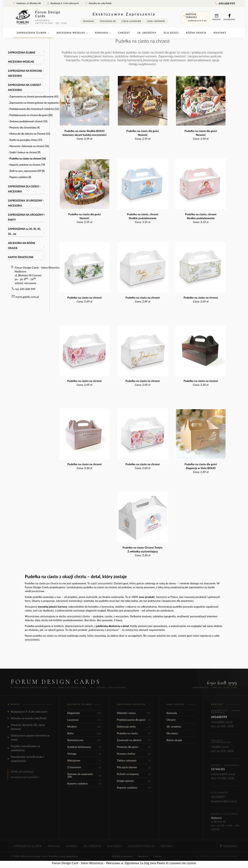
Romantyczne (84, 740)
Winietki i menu (134, 713)
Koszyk (217, 17)
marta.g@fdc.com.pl (27, 297)
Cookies (157, 856)
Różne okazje (196, 33)
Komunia (103, 33)
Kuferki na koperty (134, 774)
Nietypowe (84, 760)
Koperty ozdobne (84, 783)
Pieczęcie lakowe (134, 767)
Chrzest (124, 33)
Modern (84, 726)
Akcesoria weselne (72, 33)
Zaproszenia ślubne (33, 33)
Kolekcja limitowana (84, 747)
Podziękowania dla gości (134, 720)
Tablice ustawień (134, 760)
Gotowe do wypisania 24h (84, 775)
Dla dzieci (171, 33)
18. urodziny (147, 33)
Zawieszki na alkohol (134, 740)
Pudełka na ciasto (134, 733)
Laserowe (84, 720)
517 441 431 (218, 769)
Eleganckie (84, 713)
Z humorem (84, 767)
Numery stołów (134, 754)
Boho (84, 733)
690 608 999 (225, 3)
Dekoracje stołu (134, 726)
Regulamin (143, 856)
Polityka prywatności (123, 856)
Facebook (229, 17)
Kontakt (220, 33)
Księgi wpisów (134, 781)
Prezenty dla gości (134, 747)
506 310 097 (218, 797)
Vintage (84, 754)
